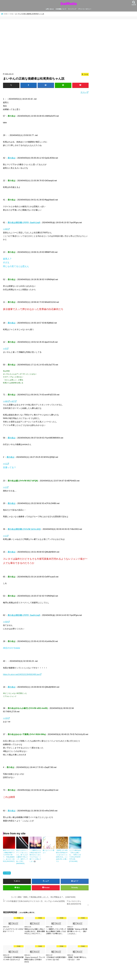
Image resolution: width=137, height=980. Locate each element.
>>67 (12, 401)
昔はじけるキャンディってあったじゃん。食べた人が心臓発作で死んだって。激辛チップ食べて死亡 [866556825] (22, 857)
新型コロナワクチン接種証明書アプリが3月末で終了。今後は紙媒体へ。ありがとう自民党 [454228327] (9, 856)
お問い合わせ (50, 9)
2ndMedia (68, 4)
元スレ (83, 92)
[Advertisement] (46, 47)
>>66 (5, 401)
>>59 (5, 622)
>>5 (5, 349)
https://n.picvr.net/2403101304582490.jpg (21, 674)
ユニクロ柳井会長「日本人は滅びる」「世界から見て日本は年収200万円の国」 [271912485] (75, 856)
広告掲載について (61, 9)
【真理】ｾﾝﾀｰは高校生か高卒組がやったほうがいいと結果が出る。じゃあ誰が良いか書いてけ (62, 856)
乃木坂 (8, 873)
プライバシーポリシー (85, 9)
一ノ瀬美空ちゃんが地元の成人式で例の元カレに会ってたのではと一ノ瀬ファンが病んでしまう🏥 (35, 856)
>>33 (5, 718)
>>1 (5, 464)
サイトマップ (72, 9)
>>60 (5, 229)
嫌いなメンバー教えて (49, 851)
